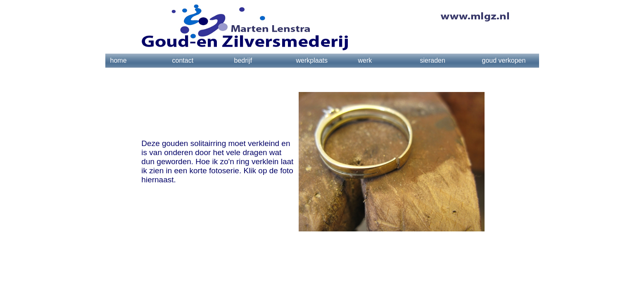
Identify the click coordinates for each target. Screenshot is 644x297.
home (119, 60)
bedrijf (243, 60)
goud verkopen (504, 60)
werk (365, 60)
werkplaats (312, 60)
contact (183, 60)
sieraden (433, 60)
